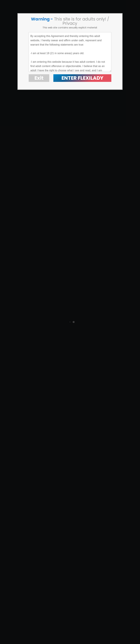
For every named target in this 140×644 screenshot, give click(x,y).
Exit (39, 78)
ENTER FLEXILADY (82, 78)
